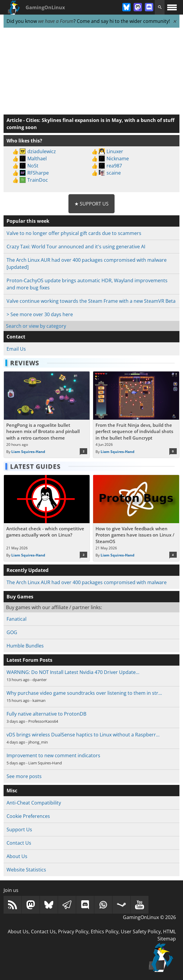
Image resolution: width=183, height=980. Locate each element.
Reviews (25, 363)
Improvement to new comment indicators (53, 755)
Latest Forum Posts (29, 660)
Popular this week (28, 221)
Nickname (118, 159)
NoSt (33, 166)
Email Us (16, 349)
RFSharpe (38, 173)
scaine (114, 173)
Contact (16, 337)
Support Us (19, 830)
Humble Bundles (25, 646)
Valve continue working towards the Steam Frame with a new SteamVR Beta (91, 301)
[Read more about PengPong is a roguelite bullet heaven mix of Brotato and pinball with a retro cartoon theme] (47, 415)
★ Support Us (91, 204)
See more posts (24, 776)
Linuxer (115, 151)
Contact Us (19, 843)
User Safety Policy (141, 932)
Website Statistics (26, 870)
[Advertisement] (91, 71)
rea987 (114, 166)
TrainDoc (38, 180)
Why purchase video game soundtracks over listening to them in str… (84, 693)
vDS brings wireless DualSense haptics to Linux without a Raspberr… (83, 735)
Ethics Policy (105, 932)
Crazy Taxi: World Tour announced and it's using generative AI (76, 247)
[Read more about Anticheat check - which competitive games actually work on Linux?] (47, 518)
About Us (17, 856)
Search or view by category (36, 326)
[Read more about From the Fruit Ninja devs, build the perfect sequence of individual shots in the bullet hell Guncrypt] (136, 415)
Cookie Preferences (28, 816)
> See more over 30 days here (40, 314)
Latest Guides (35, 466)
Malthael (37, 159)
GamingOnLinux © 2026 (149, 917)
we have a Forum (56, 21)
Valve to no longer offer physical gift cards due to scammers (74, 233)
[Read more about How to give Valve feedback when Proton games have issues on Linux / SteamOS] (136, 518)
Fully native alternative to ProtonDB (46, 714)
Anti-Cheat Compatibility (34, 803)
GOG (12, 632)
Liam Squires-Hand (28, 452)
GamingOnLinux (45, 7)
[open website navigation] (172, 7)
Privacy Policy (73, 932)
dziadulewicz (42, 151)
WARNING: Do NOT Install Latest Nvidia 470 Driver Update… (73, 672)
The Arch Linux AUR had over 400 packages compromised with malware (87, 582)
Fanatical (17, 619)
